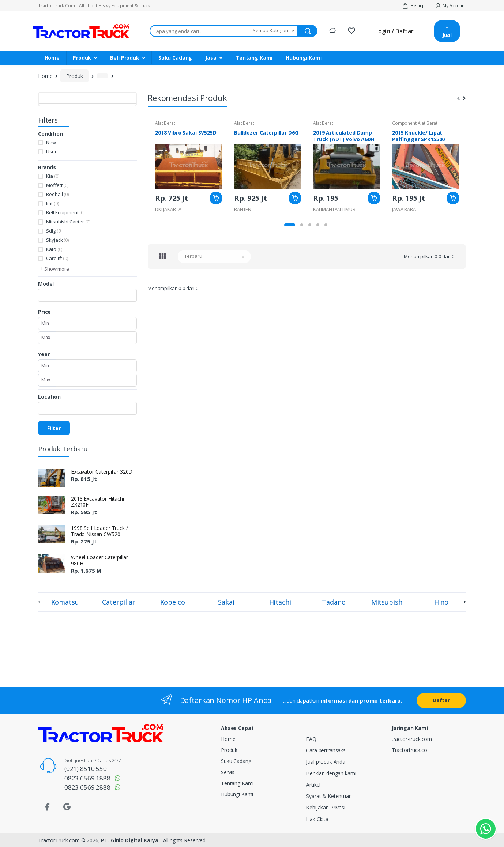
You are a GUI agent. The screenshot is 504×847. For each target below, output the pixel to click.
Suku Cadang (175, 58)
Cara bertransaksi (326, 750)
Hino (441, 602)
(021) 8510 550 (86, 769)
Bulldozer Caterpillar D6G (266, 133)
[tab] (163, 256)
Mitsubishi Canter (68, 222)
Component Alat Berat (415, 123)
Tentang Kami (254, 58)
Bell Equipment (65, 212)
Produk (82, 58)
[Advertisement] (142, 648)
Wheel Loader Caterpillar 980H (99, 560)
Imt (52, 203)
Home (52, 58)
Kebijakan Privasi (326, 807)
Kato (54, 249)
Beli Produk (125, 58)
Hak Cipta (317, 819)
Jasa (211, 58)
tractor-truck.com (412, 739)
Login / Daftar (394, 31)
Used (52, 151)
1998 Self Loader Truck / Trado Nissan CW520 (99, 531)
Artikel (313, 785)
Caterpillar (119, 602)
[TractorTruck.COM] (81, 31)
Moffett (57, 185)
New (51, 142)
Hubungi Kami (304, 58)
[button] (274, 31)
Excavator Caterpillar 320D (102, 472)
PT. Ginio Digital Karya (130, 840)
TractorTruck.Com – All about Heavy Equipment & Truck (94, 6)
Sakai (226, 602)
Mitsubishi (388, 602)
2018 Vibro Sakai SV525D (186, 133)
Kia (53, 176)
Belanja (414, 6)
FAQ (311, 739)
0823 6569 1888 (87, 778)
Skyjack (57, 240)
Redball (57, 194)
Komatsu (65, 602)
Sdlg (54, 231)
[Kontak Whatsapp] (486, 829)
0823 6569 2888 (87, 787)
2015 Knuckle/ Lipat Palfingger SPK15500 (418, 136)
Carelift (57, 258)
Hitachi (280, 602)
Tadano (334, 602)
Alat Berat (165, 123)
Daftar (441, 700)
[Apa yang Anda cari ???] (200, 31)
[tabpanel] (189, 168)
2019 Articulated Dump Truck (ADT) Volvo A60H (344, 136)
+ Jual (447, 31)
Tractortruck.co (409, 750)
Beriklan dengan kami (331, 773)
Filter (54, 428)
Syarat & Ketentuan (329, 796)
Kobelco (173, 602)
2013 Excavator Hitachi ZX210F (97, 502)
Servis (228, 772)
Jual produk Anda (326, 762)
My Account (450, 6)
